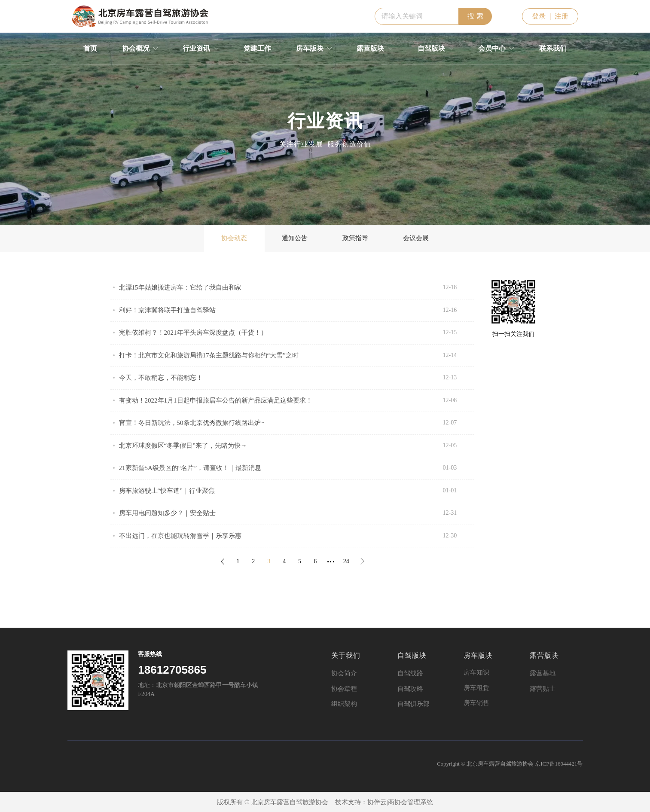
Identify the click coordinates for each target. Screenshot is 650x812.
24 (346, 561)
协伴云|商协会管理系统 (400, 802)
